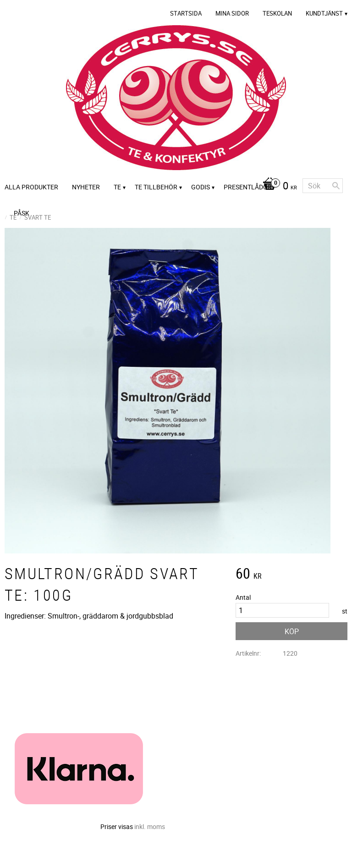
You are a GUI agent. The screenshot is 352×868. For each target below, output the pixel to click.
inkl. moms (150, 827)
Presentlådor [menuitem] (248, 187)
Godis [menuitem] (201, 187)
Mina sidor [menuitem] (232, 13)
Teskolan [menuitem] (277, 13)
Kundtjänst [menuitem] (324, 13)
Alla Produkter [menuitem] (31, 187)
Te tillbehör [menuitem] (156, 187)
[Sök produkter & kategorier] (323, 186)
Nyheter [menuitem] (86, 187)
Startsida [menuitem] (186, 13)
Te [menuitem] (117, 187)
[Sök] (336, 186)
